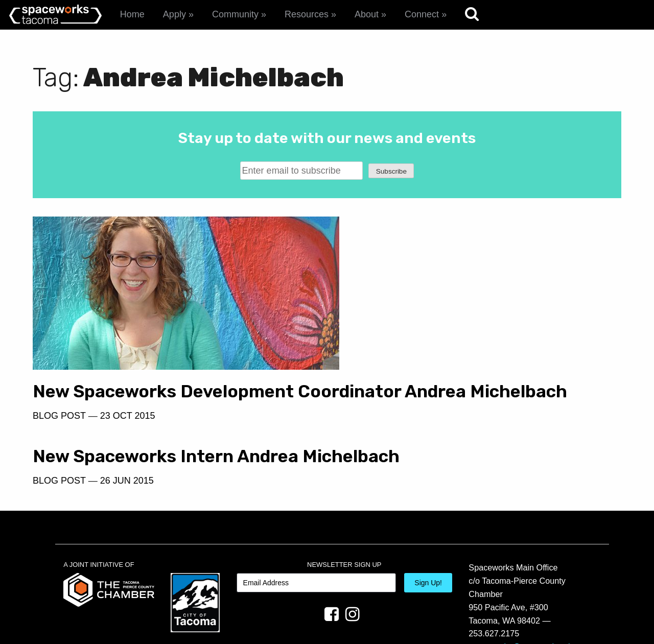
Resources (307, 14)
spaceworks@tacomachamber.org (531, 587)
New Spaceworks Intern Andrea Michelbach (466, 244)
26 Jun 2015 (427, 278)
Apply (174, 14)
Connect (422, 14)
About (367, 14)
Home (132, 14)
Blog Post (59, 421)
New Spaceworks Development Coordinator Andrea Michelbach (167, 387)
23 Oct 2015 (128, 421)
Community (235, 14)
